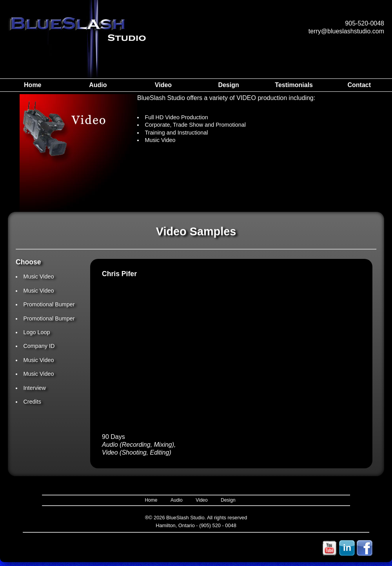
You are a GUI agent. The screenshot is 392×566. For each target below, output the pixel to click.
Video (163, 85)
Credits (32, 402)
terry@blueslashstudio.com (346, 31)
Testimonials (294, 85)
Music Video (38, 277)
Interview (34, 388)
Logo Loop (36, 332)
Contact (359, 85)
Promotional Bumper (49, 304)
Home (33, 85)
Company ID (39, 346)
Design (228, 85)
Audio (98, 85)
